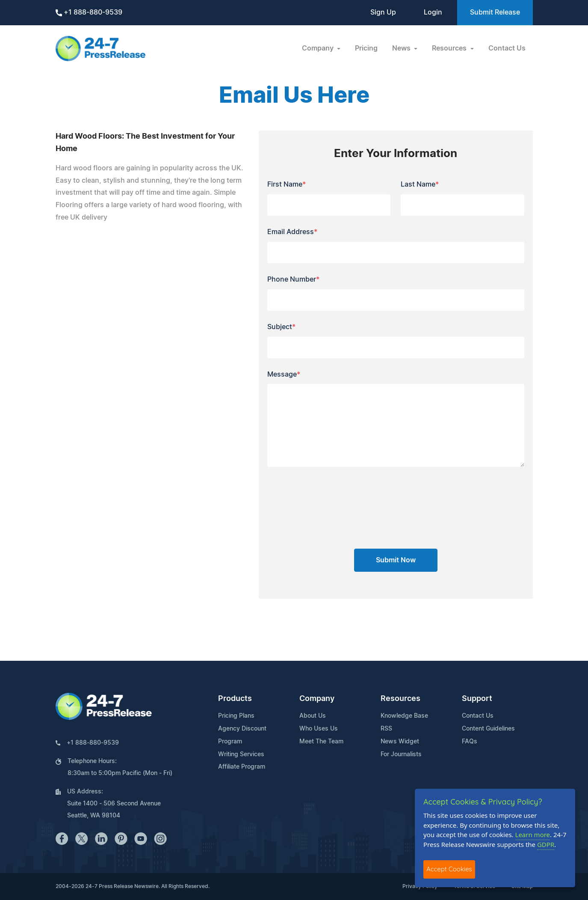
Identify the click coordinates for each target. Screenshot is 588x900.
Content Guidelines (488, 729)
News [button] (402, 48)
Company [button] (319, 48)
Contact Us (507, 48)
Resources (400, 699)
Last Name (420, 184)
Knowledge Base (404, 716)
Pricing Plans (236, 716)
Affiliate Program (242, 767)
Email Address (292, 232)
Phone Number (293, 279)
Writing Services (241, 754)
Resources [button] (450, 48)
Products (235, 699)
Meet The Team (321, 742)
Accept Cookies (449, 869)
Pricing (366, 48)
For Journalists (401, 754)
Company (317, 699)
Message (284, 374)
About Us (313, 716)
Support (477, 699)
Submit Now (396, 560)
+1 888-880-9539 (89, 13)
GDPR (546, 844)
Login (433, 12)
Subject (281, 327)
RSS (386, 729)
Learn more (533, 835)
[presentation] (396, 511)
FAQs (470, 742)
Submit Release (495, 12)
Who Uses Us (319, 729)
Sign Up (383, 12)
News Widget (400, 742)
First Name (287, 184)
